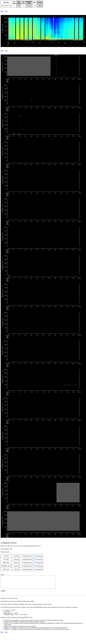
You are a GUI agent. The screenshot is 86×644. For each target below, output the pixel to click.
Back (2, 11)
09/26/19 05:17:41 (6, 6)
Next (6, 11)
